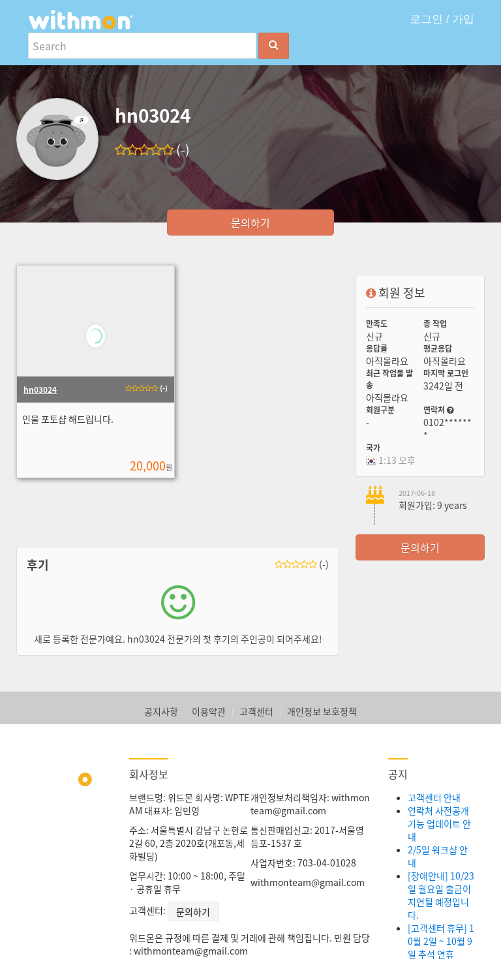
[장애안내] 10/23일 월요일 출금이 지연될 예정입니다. (441, 895)
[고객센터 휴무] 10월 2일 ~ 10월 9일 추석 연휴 (441, 941)
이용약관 (209, 711)
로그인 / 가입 (442, 19)
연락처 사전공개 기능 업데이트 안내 (439, 823)
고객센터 (256, 711)
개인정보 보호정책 (322, 711)
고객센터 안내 (434, 797)
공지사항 (161, 711)
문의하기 (250, 222)
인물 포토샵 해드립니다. (67, 419)
